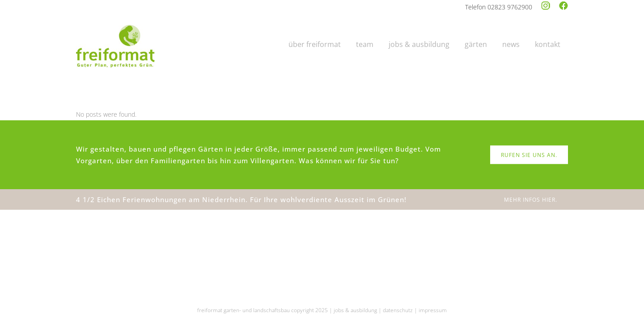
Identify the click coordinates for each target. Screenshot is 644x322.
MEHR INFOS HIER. (531, 200)
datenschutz (398, 310)
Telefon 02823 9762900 (499, 7)
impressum (433, 310)
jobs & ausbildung (355, 310)
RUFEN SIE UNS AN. (529, 155)
